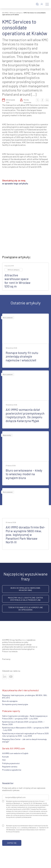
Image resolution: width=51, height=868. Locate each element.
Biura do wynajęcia (10, 701)
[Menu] (47, 4)
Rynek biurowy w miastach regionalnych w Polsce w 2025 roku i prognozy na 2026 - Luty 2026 (25, 735)
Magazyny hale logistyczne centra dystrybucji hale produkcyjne (26, 599)
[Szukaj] (37, 4)
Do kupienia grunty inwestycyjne (15, 704)
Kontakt (6, 757)
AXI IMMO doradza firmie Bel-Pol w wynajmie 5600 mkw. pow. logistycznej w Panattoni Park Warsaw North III (25, 535)
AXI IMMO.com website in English (15, 753)
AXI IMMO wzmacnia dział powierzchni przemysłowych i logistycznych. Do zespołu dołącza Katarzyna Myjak (25, 415)
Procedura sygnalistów (12, 770)
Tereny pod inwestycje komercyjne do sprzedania (26, 609)
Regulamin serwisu (10, 767)
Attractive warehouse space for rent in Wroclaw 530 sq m (17, 281)
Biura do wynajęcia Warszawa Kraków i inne (26, 589)
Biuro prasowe (8, 318)
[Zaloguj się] (42, 4)
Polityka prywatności (11, 763)
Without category (16, 13)
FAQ (4, 760)
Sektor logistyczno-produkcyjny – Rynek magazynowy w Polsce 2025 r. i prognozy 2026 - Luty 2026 (25, 717)
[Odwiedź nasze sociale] (5, 677)
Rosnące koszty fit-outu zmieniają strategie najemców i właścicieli (22, 356)
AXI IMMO (5, 13)
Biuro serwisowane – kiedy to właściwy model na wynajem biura (24, 474)
